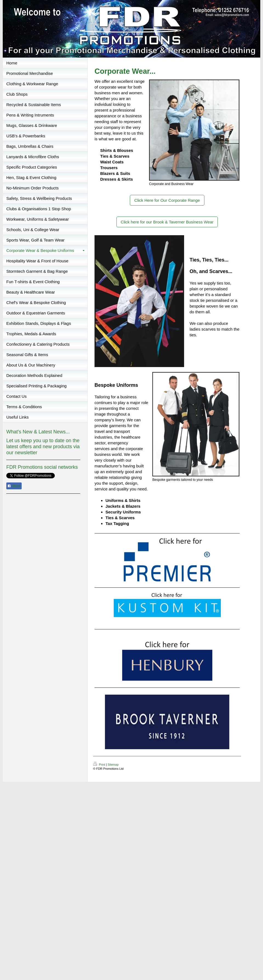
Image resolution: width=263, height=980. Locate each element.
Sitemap (113, 765)
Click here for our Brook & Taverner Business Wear (167, 222)
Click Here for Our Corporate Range (167, 200)
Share (14, 486)
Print (100, 765)
